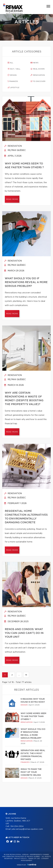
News (34, 63)
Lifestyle (13, 87)
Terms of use (34, 859)
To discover (38, 81)
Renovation (38, 75)
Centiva (32, 865)
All (10, 63)
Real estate (38, 69)
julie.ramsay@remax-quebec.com (27, 829)
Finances (13, 81)
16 (26, 675)
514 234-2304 (17, 826)
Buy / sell (14, 69)
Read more (12, 199)
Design (12, 75)
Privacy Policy (20, 859)
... (19, 675)
